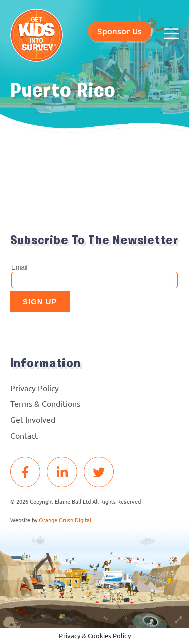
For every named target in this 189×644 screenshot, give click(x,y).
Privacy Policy (35, 388)
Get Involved (33, 419)
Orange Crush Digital (65, 520)
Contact (24, 435)
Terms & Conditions (45, 403)
